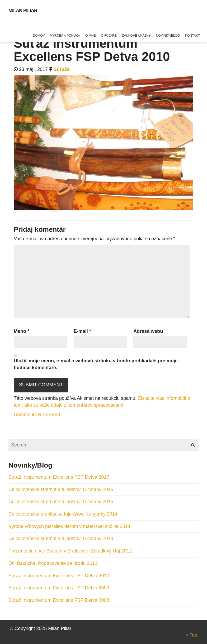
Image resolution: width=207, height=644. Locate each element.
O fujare (109, 36)
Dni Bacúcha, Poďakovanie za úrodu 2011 (53, 563)
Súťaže (62, 69)
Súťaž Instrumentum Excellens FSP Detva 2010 (59, 576)
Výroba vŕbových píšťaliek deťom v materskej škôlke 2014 (69, 526)
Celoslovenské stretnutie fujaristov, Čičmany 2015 (61, 502)
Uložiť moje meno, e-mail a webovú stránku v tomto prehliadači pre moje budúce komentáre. (96, 364)
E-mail (82, 331)
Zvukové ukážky (136, 36)
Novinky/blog (168, 36)
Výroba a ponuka (65, 36)
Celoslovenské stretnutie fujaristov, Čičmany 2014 (61, 539)
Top (191, 635)
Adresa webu (148, 331)
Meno (22, 331)
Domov (39, 36)
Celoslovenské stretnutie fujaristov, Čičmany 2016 (61, 489)
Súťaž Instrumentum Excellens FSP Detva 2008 (59, 600)
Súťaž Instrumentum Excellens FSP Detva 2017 (59, 477)
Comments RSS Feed (37, 415)
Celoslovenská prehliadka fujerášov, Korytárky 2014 (63, 514)
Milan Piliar (23, 11)
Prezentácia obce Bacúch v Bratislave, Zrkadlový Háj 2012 (70, 551)
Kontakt (192, 36)
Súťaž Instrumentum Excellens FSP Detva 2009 (59, 588)
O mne (90, 36)
